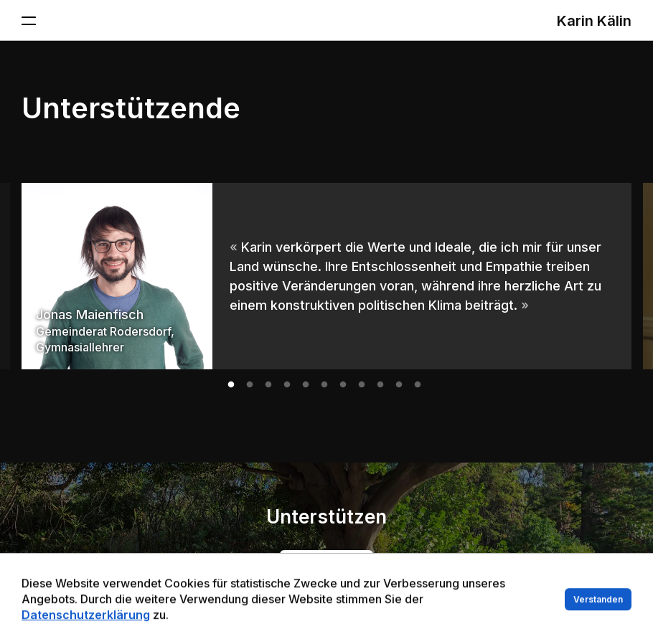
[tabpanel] (326, 276)
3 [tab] (268, 385)
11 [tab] (418, 385)
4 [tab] (287, 385)
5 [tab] (306, 385)
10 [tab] (399, 385)
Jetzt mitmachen (326, 561)
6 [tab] (324, 385)
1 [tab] (231, 385)
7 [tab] (343, 385)
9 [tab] (380, 385)
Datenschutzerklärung (86, 633)
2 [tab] (250, 385)
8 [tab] (362, 385)
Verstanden (598, 617)
